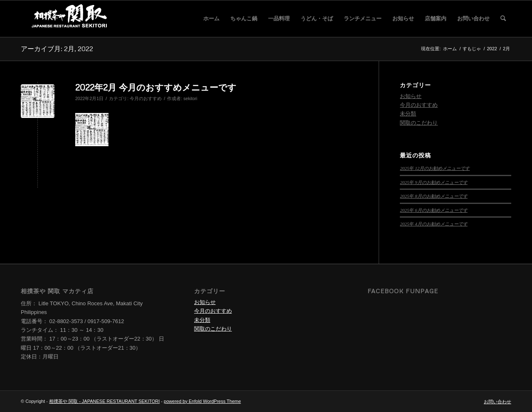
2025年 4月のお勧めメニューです (433, 224)
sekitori (190, 98)
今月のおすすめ (146, 98)
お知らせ (411, 96)
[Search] (503, 19)
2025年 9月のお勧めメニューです (433, 182)
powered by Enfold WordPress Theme (202, 401)
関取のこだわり (419, 123)
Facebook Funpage (403, 291)
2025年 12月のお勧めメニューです (435, 168)
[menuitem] (211, 19)
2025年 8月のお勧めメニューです (433, 196)
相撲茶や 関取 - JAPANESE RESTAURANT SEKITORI (104, 401)
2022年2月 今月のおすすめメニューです (156, 87)
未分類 (408, 114)
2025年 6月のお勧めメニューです (433, 210)
